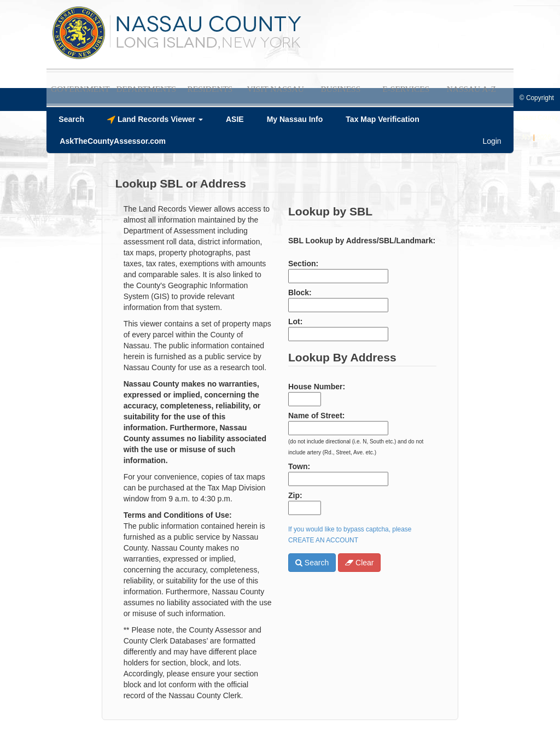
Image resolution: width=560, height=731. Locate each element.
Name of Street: (316, 416)
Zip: (295, 495)
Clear (359, 563)
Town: (299, 466)
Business (341, 89)
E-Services (406, 89)
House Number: (317, 387)
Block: (300, 293)
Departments (146, 89)
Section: (303, 264)
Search (312, 563)
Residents (210, 89)
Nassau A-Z (471, 89)
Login (492, 141)
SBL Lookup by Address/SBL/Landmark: (362, 241)
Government (80, 89)
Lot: (295, 321)
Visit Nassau (275, 89)
